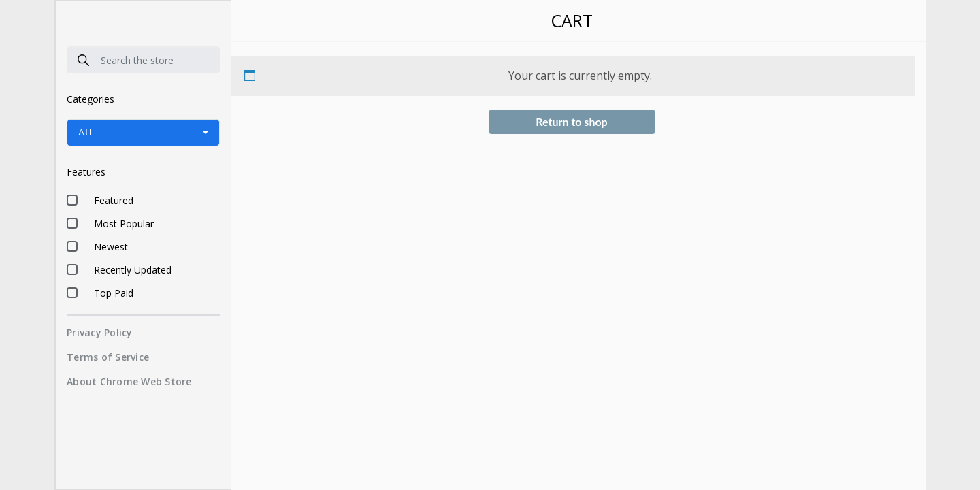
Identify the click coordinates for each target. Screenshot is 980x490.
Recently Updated (133, 270)
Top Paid (114, 293)
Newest (111, 247)
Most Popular (124, 224)
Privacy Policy (100, 332)
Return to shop (571, 121)
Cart (572, 20)
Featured (114, 200)
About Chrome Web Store (129, 381)
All (85, 132)
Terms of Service (108, 357)
